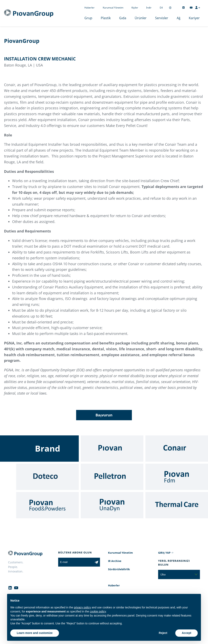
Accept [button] (186, 633)
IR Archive (115, 561)
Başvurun (104, 415)
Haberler (89, 8)
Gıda (123, 18)
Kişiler (135, 8)
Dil (161, 8)
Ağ (179, 18)
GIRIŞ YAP (164, 553)
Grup (88, 18)
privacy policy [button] (82, 607)
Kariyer (194, 18)
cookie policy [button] (98, 611)
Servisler (162, 18)
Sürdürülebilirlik (119, 569)
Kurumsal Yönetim (113, 8)
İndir (149, 8)
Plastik (106, 18)
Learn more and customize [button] (35, 633)
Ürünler (141, 18)
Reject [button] (163, 633)
